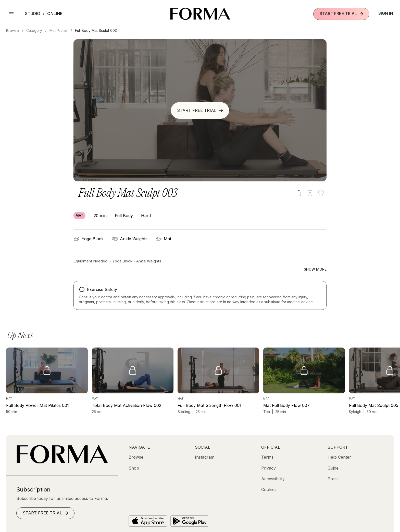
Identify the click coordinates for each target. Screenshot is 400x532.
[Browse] (136, 446)
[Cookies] (269, 479)
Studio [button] (33, 14)
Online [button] (55, 14)
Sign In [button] (386, 13)
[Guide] (333, 457)
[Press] (333, 468)
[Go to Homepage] (62, 451)
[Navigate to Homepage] (200, 14)
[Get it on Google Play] (190, 510)
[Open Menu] (11, 14)
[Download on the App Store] (148, 510)
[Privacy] (268, 457)
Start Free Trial (342, 14)
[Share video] (299, 193)
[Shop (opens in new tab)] (134, 457)
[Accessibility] (273, 468)
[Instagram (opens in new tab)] (205, 446)
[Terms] (267, 446)
